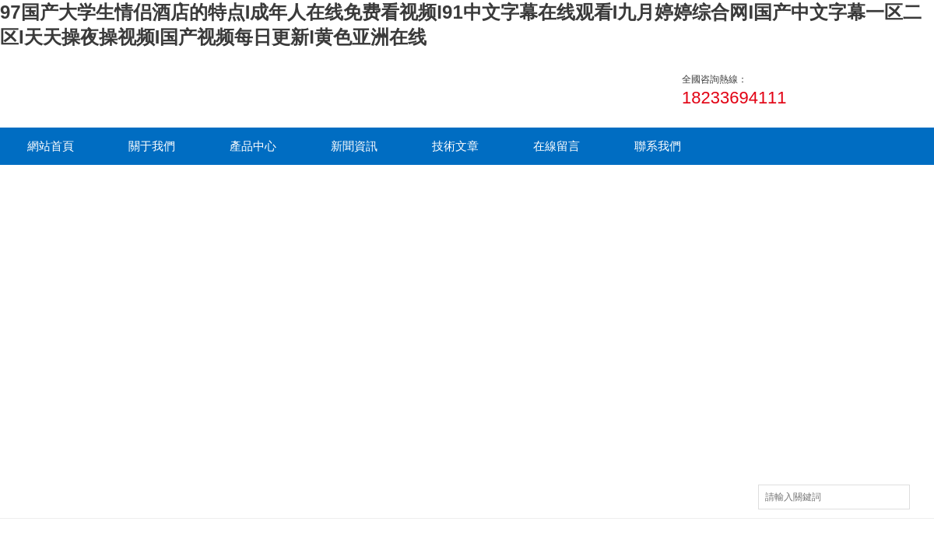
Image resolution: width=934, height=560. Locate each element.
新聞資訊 (354, 146)
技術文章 (455, 146)
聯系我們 (658, 146)
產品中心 (253, 146)
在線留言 (557, 146)
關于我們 (152, 146)
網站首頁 (51, 146)
